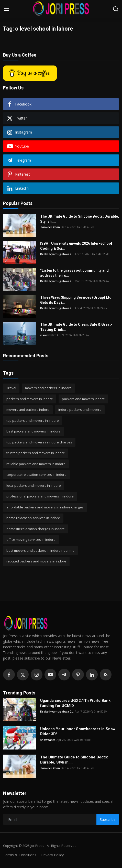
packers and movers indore (83, 399)
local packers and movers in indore (34, 485)
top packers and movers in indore (33, 420)
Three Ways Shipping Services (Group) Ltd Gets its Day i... (76, 300)
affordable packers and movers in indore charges (45, 507)
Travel (11, 388)
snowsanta (48, 740)
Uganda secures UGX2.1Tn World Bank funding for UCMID (75, 703)
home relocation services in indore (33, 518)
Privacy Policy (52, 855)
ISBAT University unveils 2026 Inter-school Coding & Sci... (76, 246)
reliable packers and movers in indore (36, 464)
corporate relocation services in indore (36, 475)
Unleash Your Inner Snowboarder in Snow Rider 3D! (78, 731)
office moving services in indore (31, 540)
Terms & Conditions (20, 855)
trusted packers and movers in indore (36, 453)
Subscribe (108, 819)
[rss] (106, 675)
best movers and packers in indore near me (40, 550)
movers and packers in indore (48, 388)
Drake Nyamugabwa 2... (57, 254)
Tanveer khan (50, 227)
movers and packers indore (28, 410)
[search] (116, 9)
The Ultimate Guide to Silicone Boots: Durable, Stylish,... (80, 219)
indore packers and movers (80, 410)
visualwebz (48, 335)
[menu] (6, 9)
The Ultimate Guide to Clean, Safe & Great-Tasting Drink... (76, 327)
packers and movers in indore (30, 399)
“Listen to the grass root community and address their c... (74, 273)
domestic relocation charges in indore (36, 529)
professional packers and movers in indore (40, 496)
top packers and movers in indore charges (39, 442)
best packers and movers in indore (34, 431)
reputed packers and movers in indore (36, 561)
